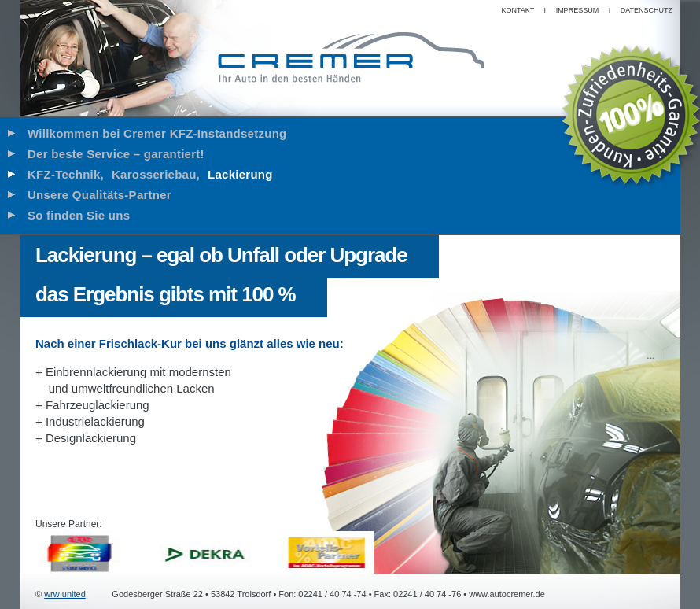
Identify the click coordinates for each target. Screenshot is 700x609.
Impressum (578, 10)
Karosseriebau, (156, 174)
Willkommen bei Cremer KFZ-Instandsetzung (157, 133)
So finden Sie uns (79, 215)
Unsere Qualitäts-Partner (99, 195)
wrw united (65, 594)
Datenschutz (647, 10)
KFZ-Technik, (66, 174)
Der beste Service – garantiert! (116, 154)
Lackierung (240, 174)
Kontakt (518, 10)
